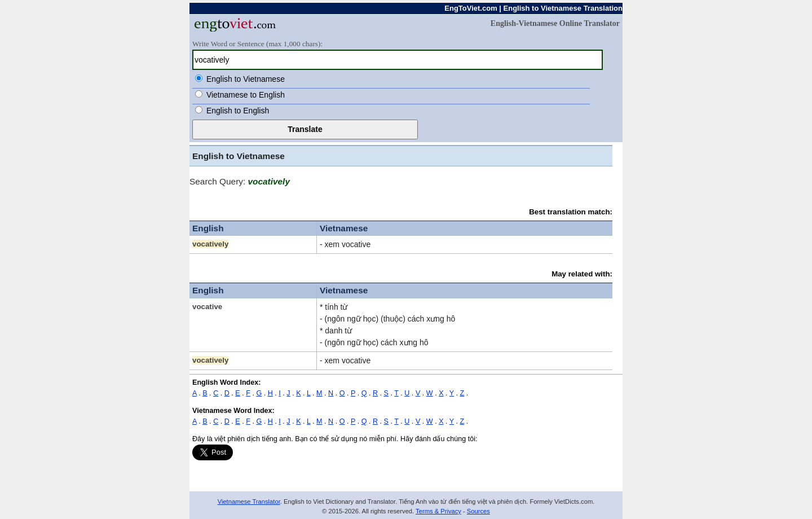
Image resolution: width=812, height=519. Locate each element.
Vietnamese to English (246, 95)
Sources (478, 511)
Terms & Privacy (438, 511)
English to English (238, 111)
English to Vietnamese (246, 79)
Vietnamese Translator (249, 502)
